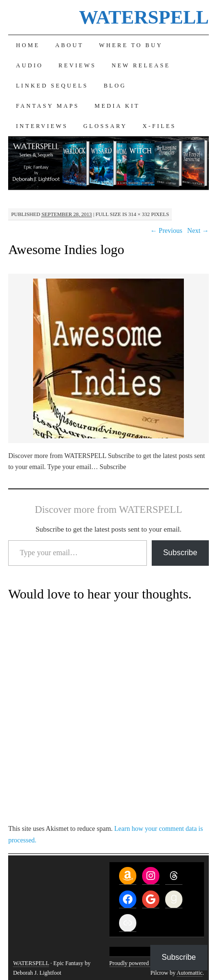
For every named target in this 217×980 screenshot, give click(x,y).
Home (28, 45)
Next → (198, 231)
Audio (30, 65)
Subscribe (180, 553)
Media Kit (117, 106)
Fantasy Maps (48, 106)
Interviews (42, 126)
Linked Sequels (52, 86)
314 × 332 (139, 214)
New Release (141, 65)
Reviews (78, 65)
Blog (115, 86)
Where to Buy (131, 45)
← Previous (166, 231)
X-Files (159, 126)
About (69, 45)
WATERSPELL (144, 17)
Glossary (105, 126)
